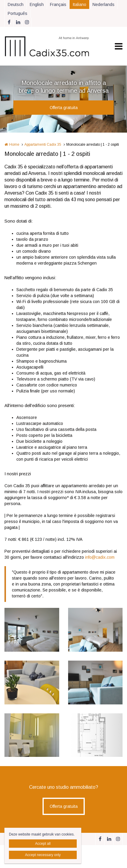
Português (18, 13)
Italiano (79, 4)
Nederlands (104, 4)
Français (58, 4)
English (37, 4)
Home (14, 145)
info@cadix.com (100, 557)
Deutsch (16, 4)
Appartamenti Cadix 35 (43, 145)
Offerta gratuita (64, 108)
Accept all (43, 844)
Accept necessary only (43, 855)
